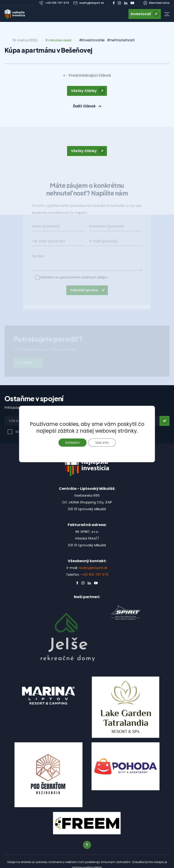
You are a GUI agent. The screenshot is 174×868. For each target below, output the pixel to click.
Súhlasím (72, 443)
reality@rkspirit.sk (93, 568)
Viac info (102, 443)
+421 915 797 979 (94, 574)
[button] (167, 14)
